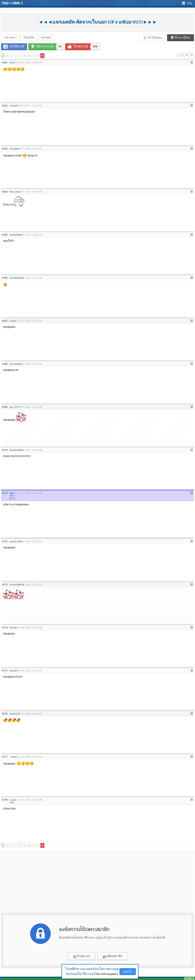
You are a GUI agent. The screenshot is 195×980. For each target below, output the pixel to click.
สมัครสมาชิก (113, 956)
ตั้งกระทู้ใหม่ (181, 38)
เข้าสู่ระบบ (81, 956)
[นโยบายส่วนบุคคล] (105, 974)
